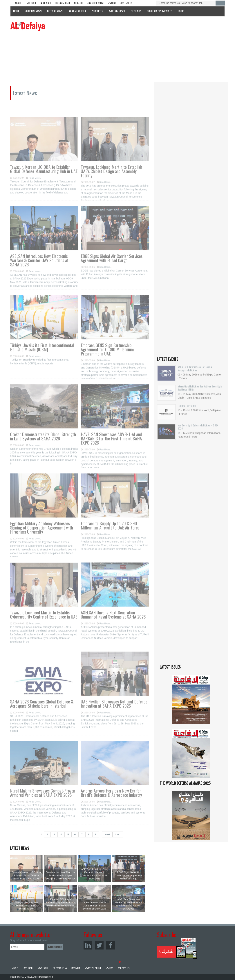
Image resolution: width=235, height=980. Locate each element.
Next (107, 834)
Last (118, 834)
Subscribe (177, 948)
